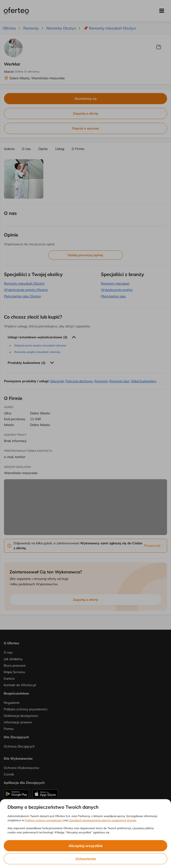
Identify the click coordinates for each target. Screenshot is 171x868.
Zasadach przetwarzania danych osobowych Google (103, 820)
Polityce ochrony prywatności (43, 820)
